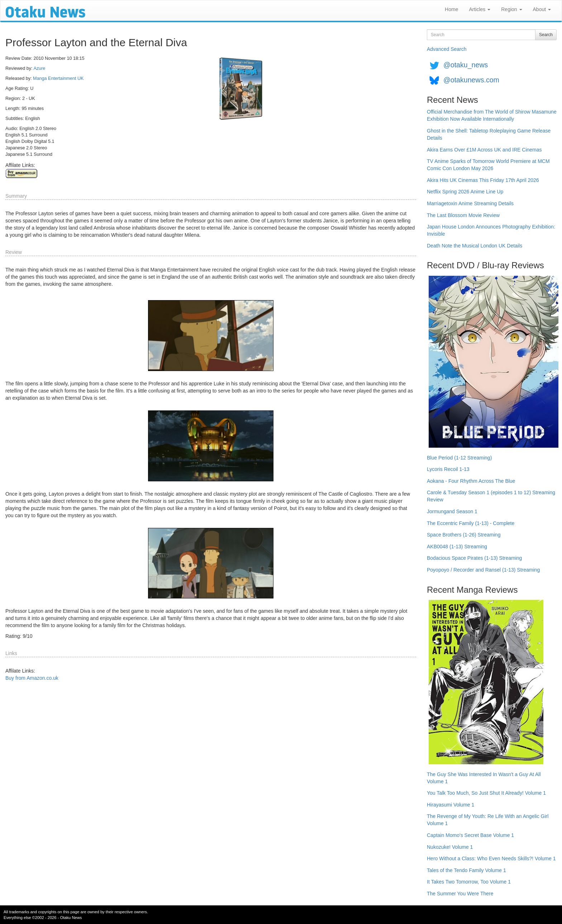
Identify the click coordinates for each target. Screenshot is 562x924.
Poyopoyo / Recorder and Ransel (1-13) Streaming (483, 570)
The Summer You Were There (460, 894)
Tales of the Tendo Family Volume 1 (466, 870)
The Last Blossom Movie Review (463, 215)
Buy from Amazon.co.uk (32, 678)
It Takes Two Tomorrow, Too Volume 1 (469, 882)
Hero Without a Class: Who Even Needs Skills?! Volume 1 (491, 858)
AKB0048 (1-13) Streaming (457, 547)
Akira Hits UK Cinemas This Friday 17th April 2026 (483, 180)
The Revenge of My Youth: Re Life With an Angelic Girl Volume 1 (488, 820)
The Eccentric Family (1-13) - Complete (471, 523)
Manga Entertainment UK (58, 78)
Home (451, 9)
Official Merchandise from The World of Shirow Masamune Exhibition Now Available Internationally (492, 115)
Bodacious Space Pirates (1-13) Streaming (474, 558)
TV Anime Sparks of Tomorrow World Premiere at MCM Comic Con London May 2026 (488, 165)
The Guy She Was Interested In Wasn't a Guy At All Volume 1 (484, 778)
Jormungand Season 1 (452, 511)
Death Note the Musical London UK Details (475, 246)
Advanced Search (447, 49)
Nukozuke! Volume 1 (450, 847)
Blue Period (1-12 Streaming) (459, 458)
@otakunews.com (471, 80)
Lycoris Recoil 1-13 (448, 469)
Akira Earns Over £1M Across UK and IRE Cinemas (484, 150)
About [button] (542, 9)
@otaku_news (466, 65)
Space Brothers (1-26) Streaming (464, 535)
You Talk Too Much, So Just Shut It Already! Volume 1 (486, 793)
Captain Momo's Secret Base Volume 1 (470, 835)
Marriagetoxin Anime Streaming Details (470, 203)
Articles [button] (480, 9)
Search (546, 35)
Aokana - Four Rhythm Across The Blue (471, 481)
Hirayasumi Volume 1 (451, 805)
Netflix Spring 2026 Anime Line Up (465, 192)
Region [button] (511, 9)
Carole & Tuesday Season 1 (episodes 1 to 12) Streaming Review (491, 496)
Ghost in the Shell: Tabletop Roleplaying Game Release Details (489, 134)
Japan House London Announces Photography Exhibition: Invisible (491, 230)
